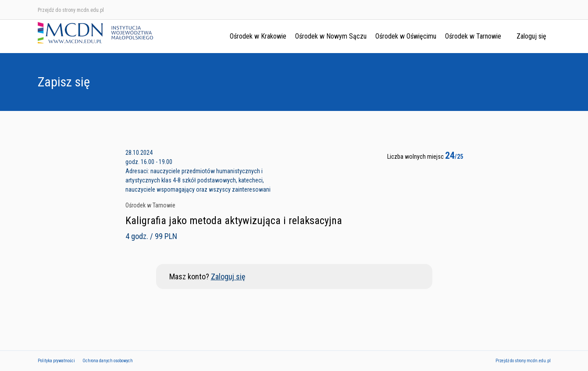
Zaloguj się (531, 36)
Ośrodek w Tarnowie (473, 36)
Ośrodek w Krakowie (258, 36)
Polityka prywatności (56, 361)
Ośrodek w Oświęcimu (406, 36)
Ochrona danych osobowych (108, 361)
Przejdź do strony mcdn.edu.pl (71, 10)
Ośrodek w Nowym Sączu (331, 36)
